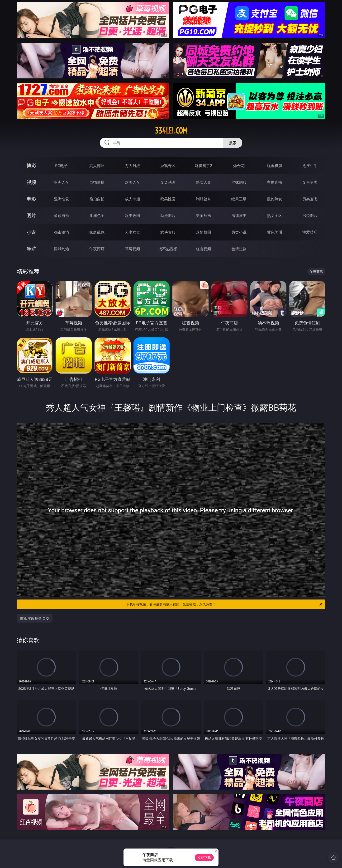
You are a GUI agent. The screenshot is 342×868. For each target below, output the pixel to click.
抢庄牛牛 (310, 166)
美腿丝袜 (204, 216)
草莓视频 (133, 249)
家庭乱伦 (97, 232)
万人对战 (133, 166)
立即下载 (204, 857)
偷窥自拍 (62, 216)
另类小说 (239, 232)
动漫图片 (168, 216)
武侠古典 (168, 232)
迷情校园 (204, 232)
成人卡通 (133, 199)
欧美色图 (133, 216)
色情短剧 (239, 249)
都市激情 (62, 232)
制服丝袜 (204, 199)
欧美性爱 (168, 199)
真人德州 (97, 166)
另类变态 (310, 199)
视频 (31, 182)
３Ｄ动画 (168, 182)
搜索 (233, 143)
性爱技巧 (310, 232)
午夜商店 (97, 249)
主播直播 (275, 182)
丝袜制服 (239, 182)
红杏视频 (204, 249)
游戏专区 (168, 166)
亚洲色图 (97, 216)
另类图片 (310, 216)
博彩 (31, 165)
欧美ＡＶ (133, 182)
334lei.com (171, 131)
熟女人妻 (204, 182)
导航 (31, 249)
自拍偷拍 (97, 182)
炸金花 (239, 166)
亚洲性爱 (62, 199)
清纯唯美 (239, 216)
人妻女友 (133, 232)
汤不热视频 (168, 249)
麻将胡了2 (203, 166)
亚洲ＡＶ (62, 182)
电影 (31, 199)
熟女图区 (275, 216)
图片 (31, 215)
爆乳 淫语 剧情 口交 (35, 618)
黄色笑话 (275, 232)
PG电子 (61, 166)
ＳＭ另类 (310, 182)
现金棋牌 (275, 166)
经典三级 (239, 199)
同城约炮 (62, 249)
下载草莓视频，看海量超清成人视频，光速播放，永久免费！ (225, 604)
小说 (31, 232)
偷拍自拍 (97, 199)
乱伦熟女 (275, 199)
